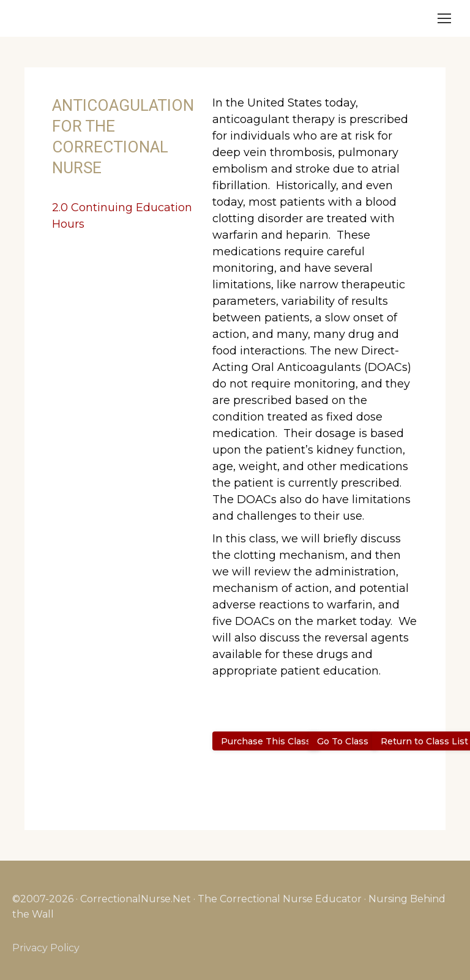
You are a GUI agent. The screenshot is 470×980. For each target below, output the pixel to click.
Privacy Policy (46, 948)
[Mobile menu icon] (444, 18)
